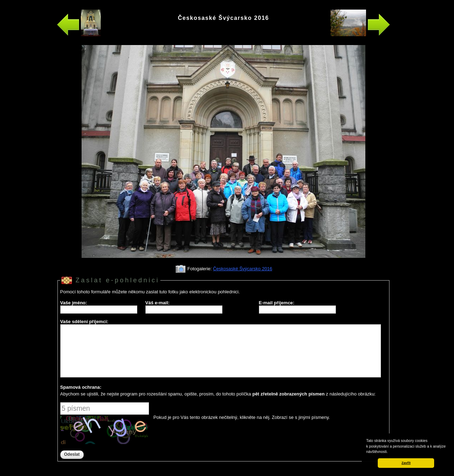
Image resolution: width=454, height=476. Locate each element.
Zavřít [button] (406, 463)
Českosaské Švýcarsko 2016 (242, 269)
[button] (389, 452)
